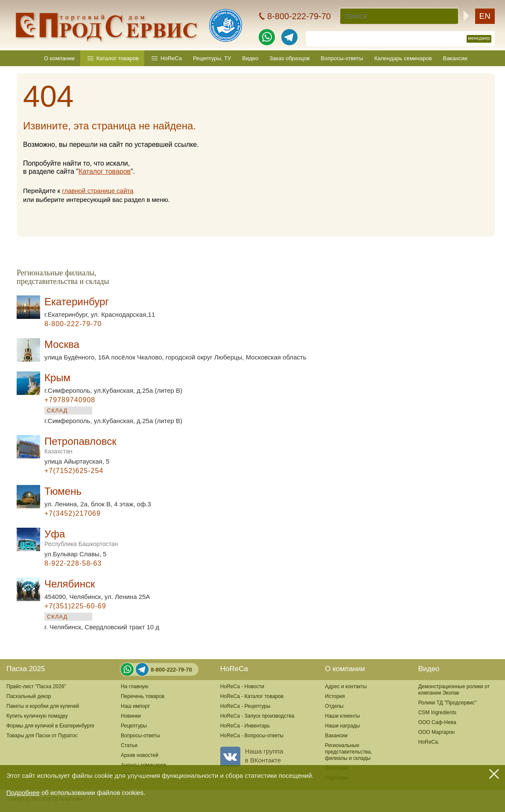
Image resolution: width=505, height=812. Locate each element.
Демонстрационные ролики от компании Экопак (454, 690)
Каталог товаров (118, 58)
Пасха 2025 (26, 669)
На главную (134, 686)
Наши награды (342, 726)
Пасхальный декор (29, 696)
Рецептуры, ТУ (212, 58)
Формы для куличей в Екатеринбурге (50, 726)
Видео (250, 58)
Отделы (334, 706)
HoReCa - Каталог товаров (252, 696)
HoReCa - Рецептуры (245, 706)
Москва (62, 344)
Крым (57, 378)
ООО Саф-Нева (437, 722)
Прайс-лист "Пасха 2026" (36, 686)
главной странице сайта (98, 191)
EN (485, 16)
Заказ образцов (289, 58)
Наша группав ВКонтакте (252, 756)
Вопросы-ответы (342, 58)
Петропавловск (80, 445)
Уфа (81, 538)
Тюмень (63, 491)
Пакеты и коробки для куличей (43, 706)
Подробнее (23, 793)
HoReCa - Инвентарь (245, 726)
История (335, 696)
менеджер (479, 38)
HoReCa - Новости (242, 686)
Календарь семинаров (403, 58)
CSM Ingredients (437, 713)
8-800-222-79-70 (171, 670)
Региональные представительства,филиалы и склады (348, 752)
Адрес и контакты (346, 686)
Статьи (129, 745)
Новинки (131, 716)
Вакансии (455, 58)
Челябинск (70, 584)
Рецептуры (134, 726)
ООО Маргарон (437, 732)
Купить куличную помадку (37, 716)
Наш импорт (135, 706)
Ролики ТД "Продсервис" (448, 703)
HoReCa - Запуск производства (257, 716)
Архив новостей (140, 755)
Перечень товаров (143, 696)
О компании (59, 58)
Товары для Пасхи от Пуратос (42, 736)
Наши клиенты (342, 716)
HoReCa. (429, 742)
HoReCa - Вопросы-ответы (252, 736)
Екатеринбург (77, 302)
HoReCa (171, 58)
